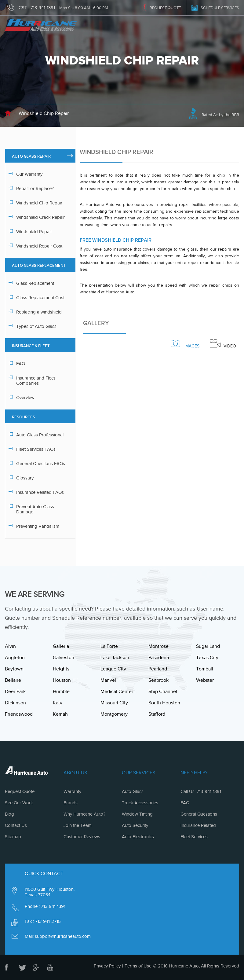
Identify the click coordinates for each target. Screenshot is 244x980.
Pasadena (159, 658)
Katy (58, 703)
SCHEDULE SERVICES (220, 8)
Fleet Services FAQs (36, 449)
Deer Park (15, 692)
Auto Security (135, 825)
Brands (71, 803)
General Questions (199, 814)
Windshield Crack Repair (40, 217)
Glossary (25, 478)
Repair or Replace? (35, 189)
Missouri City (114, 703)
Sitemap (13, 837)
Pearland (158, 669)
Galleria (61, 646)
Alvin (10, 646)
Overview (25, 398)
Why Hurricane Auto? (84, 814)
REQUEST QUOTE (165, 8)
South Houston (164, 703)
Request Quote (20, 791)
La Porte (109, 646)
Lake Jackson (115, 658)
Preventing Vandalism (38, 526)
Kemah (60, 714)
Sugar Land (208, 646)
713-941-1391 (43, 8)
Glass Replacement (35, 283)
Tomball (205, 669)
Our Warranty (29, 174)
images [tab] (185, 344)
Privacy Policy (107, 966)
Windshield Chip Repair (39, 203)
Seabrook (158, 680)
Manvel (108, 680)
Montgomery (114, 714)
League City (113, 669)
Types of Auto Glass (36, 326)
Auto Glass (133, 791)
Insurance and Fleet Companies (36, 381)
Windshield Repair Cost (39, 246)
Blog (9, 814)
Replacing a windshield (39, 312)
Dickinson (15, 703)
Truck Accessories (140, 803)
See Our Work (19, 803)
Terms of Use (138, 966)
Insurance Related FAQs (40, 492)
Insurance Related (198, 825)
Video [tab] (223, 344)
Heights (61, 669)
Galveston (64, 658)
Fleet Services (194, 837)
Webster (205, 680)
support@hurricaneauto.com (63, 936)
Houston (62, 680)
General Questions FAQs (41, 464)
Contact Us (16, 825)
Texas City (207, 658)
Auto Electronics (138, 837)
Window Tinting (137, 814)
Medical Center (117, 692)
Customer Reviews (82, 837)
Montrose (158, 646)
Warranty (72, 791)
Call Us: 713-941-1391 (201, 791)
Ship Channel (163, 692)
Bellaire (13, 680)
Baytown (14, 669)
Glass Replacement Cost (40, 298)
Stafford (157, 714)
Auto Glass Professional (40, 435)
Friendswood (19, 714)
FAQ (21, 364)
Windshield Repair (34, 232)
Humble (61, 692)
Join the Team (78, 825)
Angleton (15, 658)
